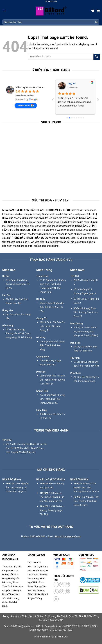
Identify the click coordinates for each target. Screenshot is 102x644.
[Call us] (56, 592)
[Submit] (96, 22)
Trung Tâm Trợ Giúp (12, 567)
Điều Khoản (34, 571)
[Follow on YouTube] (56, 599)
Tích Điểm (13, 587)
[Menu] (4, 11)
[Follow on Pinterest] (62, 592)
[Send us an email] (67, 585)
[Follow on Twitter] (62, 585)
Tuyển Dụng (42, 567)
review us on (26, 106)
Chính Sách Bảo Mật (38, 575)
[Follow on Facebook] (56, 585)
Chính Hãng (34, 579)
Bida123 (44, 571)
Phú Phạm (73, 84)
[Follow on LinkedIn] (67, 592)
